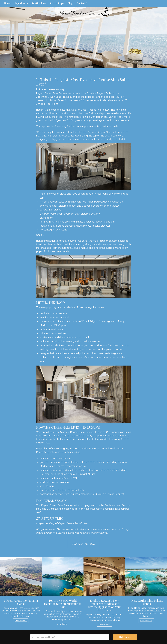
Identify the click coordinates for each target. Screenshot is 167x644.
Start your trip (125, 637)
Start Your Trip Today (83, 544)
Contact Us (83, 3)
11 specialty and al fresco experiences (82, 462)
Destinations (39, 3)
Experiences (21, 3)
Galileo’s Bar (47, 474)
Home (7, 3)
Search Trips (57, 3)
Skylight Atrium (86, 474)
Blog (70, 3)
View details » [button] (21, 621)
